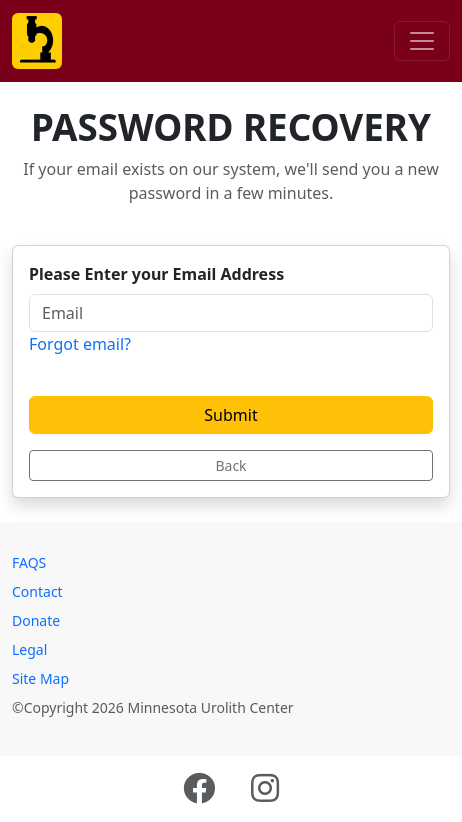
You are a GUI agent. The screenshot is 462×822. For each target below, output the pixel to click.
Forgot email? (80, 344)
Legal (29, 649)
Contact (37, 591)
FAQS (29, 562)
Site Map (40, 678)
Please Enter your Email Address (156, 274)
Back (230, 465)
